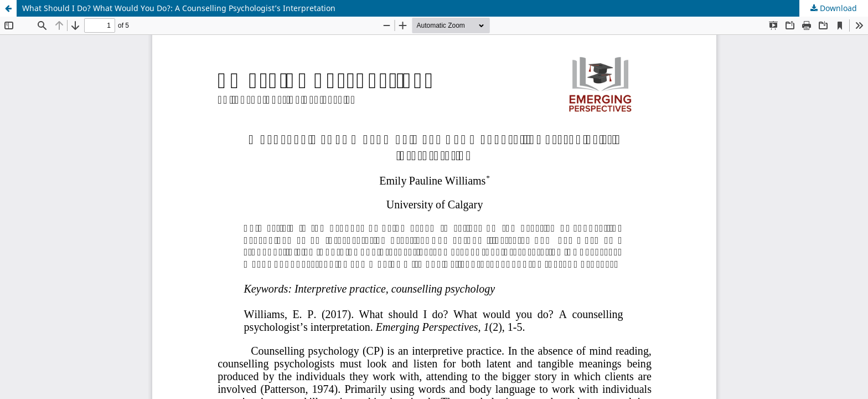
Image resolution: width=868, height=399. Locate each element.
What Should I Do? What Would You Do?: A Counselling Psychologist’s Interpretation (179, 8)
